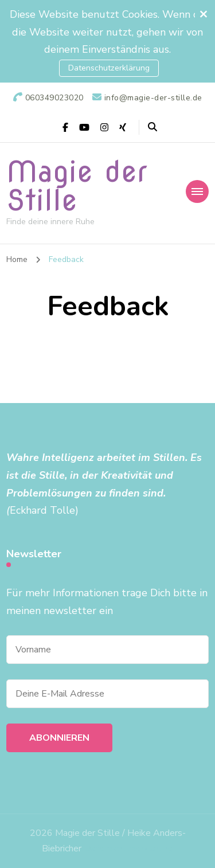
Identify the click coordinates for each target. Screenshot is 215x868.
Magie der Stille (77, 186)
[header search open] (153, 127)
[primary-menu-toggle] (197, 191)
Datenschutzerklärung (109, 68)
